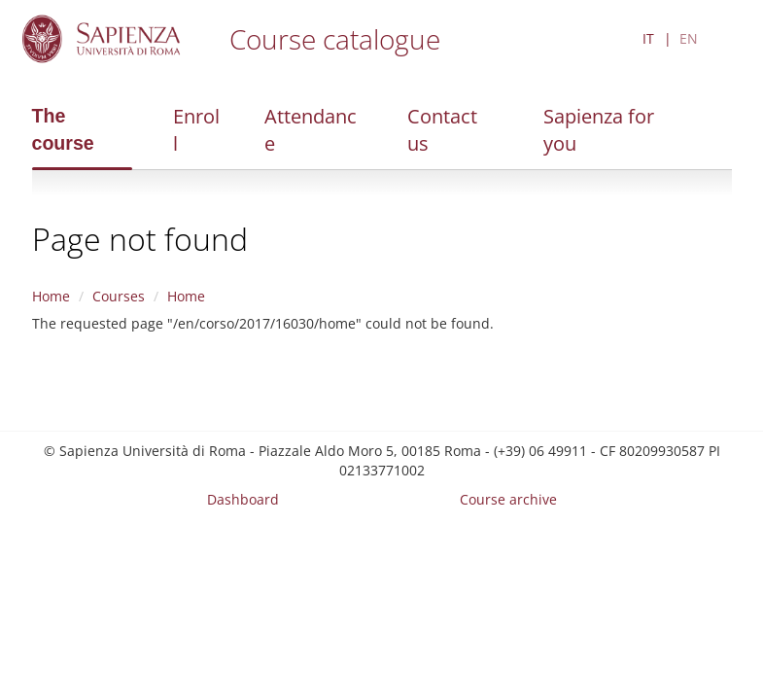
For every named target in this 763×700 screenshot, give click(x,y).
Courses (119, 296)
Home (51, 296)
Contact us (442, 130)
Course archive (508, 499)
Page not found (140, 239)
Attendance (311, 130)
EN (689, 38)
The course (63, 129)
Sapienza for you (599, 130)
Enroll (196, 130)
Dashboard (243, 499)
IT (648, 38)
